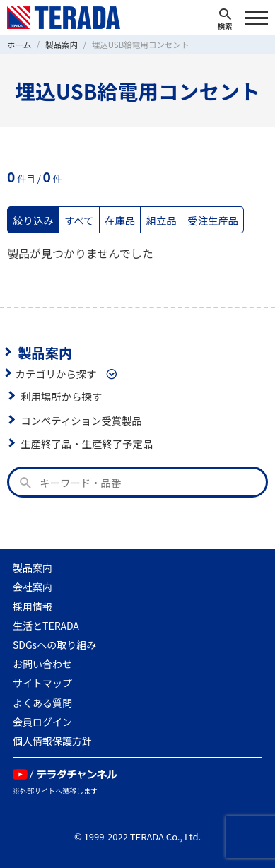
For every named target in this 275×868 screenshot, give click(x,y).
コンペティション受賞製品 (81, 420)
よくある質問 (42, 703)
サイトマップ (42, 683)
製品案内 (45, 352)
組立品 (162, 220)
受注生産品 (213, 220)
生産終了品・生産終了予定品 (87, 444)
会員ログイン (42, 722)
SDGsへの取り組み (54, 645)
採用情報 (33, 606)
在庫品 (120, 220)
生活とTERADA (46, 626)
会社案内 (33, 587)
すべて (79, 220)
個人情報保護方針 (52, 741)
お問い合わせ (42, 664)
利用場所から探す (61, 396)
